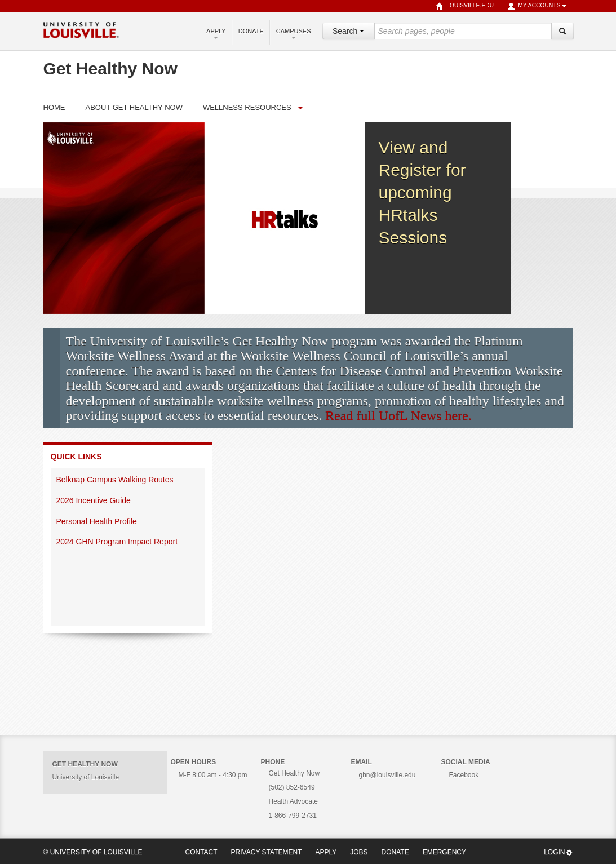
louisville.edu (465, 6)
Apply (216, 33)
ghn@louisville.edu (387, 775)
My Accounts (537, 6)
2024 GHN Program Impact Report (118, 542)
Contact (201, 852)
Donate (251, 31)
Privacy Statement (267, 852)
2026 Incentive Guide (95, 500)
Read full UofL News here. (398, 415)
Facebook (464, 775)
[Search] (562, 31)
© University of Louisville (93, 852)
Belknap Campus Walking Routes (115, 480)
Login (558, 852)
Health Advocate (293, 801)
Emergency (444, 852)
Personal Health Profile (98, 521)
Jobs (359, 852)
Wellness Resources (247, 107)
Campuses (294, 33)
